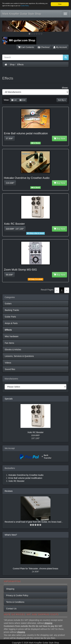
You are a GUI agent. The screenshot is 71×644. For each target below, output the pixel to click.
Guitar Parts (10, 317)
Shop (12, 65)
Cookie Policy (25, 6)
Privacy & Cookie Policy (17, 595)
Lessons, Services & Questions (19, 356)
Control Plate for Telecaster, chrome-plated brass (35, 569)
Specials (9, 399)
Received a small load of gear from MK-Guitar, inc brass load (33, 522)
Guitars (8, 304)
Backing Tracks (12, 310)
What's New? (11, 535)
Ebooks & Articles (13, 350)
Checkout (44, 47)
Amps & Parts (11, 323)
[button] (7, 26)
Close (60, 4)
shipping (48, 623)
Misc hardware (12, 336)
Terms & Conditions (15, 602)
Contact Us (11, 609)
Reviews (9, 491)
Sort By (62, 100)
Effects (20, 65)
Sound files (10, 369)
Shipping (10, 589)
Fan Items (9, 343)
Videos (8, 363)
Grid (22, 100)
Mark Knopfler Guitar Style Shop (22, 14)
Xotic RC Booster (35, 432)
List (14, 100)
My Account (60, 47)
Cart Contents (26, 47)
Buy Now (59, 138)
